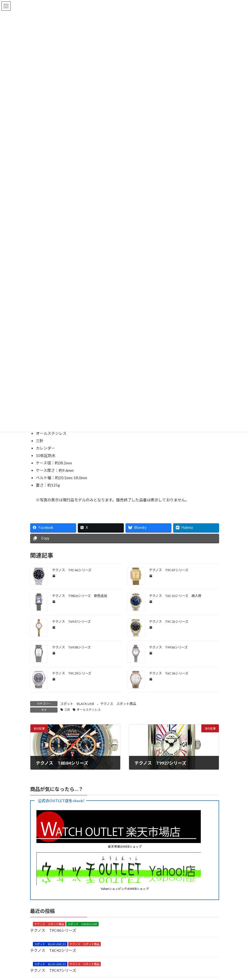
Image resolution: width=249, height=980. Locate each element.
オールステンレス (89, 710)
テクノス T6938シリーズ (71, 647)
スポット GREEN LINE (82, 924)
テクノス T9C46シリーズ (72, 570)
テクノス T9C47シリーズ (169, 570)
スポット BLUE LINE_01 (50, 944)
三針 (67, 710)
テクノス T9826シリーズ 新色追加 (80, 596)
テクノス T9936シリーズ (168, 647)
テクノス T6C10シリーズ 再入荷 (175, 596)
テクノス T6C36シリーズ (169, 673)
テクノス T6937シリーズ (71, 622)
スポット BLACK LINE (77, 704)
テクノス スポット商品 (118, 704)
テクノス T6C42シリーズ (53, 950)
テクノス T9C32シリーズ (169, 622)
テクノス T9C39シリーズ (72, 673)
